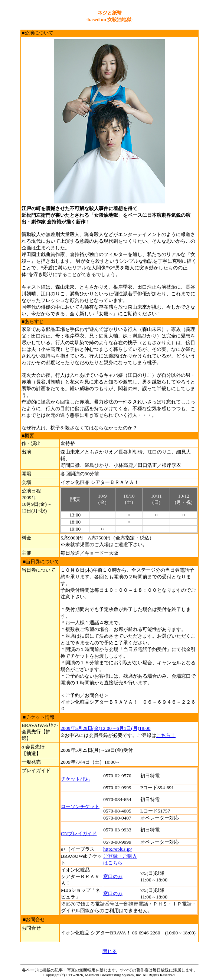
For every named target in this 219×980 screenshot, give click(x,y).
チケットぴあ (75, 779)
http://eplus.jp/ (117, 849)
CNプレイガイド (79, 833)
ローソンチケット (80, 806)
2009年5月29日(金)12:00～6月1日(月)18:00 (105, 728)
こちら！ (166, 735)
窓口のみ (113, 876)
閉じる (110, 951)
